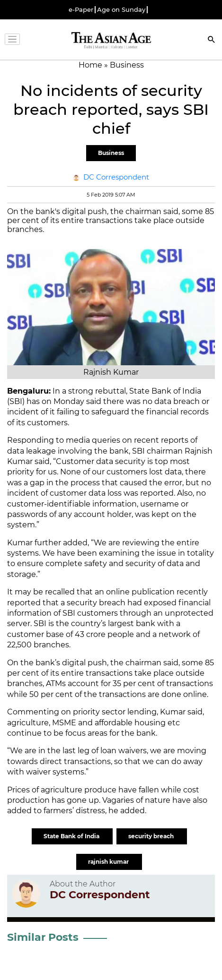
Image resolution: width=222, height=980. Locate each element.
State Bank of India (72, 836)
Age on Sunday (121, 10)
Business (111, 153)
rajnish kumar (109, 862)
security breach (152, 836)
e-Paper (81, 10)
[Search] (212, 40)
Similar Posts (43, 937)
